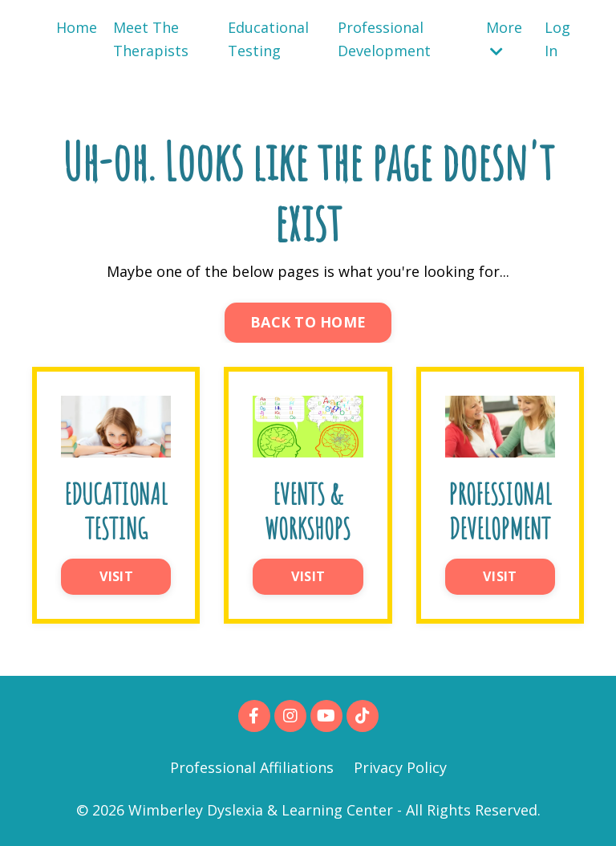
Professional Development (384, 39)
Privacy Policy (400, 767)
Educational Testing (268, 39)
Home (77, 27)
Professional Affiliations (252, 767)
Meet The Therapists (151, 39)
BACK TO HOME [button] (308, 322)
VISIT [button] (116, 576)
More (504, 38)
